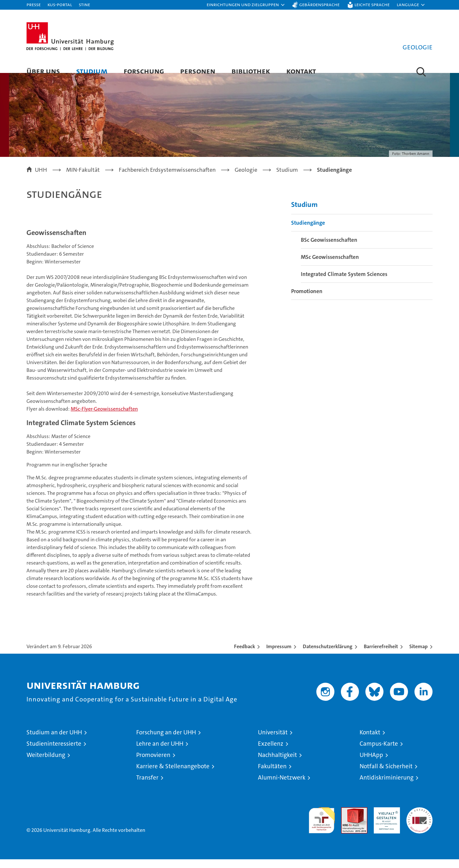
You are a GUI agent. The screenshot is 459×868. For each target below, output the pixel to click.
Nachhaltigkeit (277, 764)
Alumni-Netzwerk (282, 786)
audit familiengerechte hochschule (322, 826)
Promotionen (307, 300)
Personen (198, 71)
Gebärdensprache (319, 4)
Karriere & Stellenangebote (173, 775)
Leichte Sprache (372, 4)
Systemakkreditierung (419, 819)
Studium (92, 71)
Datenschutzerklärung (328, 655)
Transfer (147, 786)
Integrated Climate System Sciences (344, 283)
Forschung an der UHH (166, 741)
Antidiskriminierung (387, 786)
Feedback (245, 655)
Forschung (144, 71)
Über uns (43, 71)
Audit (347, 819)
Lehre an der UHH (160, 752)
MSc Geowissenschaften (330, 266)
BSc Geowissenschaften (329, 249)
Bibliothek (251, 71)
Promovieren (153, 764)
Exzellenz (271, 752)
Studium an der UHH (54, 741)
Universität (273, 741)
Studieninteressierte (54, 752)
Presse (34, 4)
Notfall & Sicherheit (386, 775)
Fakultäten (272, 775)
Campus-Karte (379, 752)
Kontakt (301, 71)
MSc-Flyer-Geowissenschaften (104, 418)
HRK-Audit (385, 819)
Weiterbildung (46, 764)
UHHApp (371, 764)
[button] (246, 5)
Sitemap (418, 655)
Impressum (279, 655)
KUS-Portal (60, 4)
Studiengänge (308, 232)
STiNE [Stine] (84, 4)
